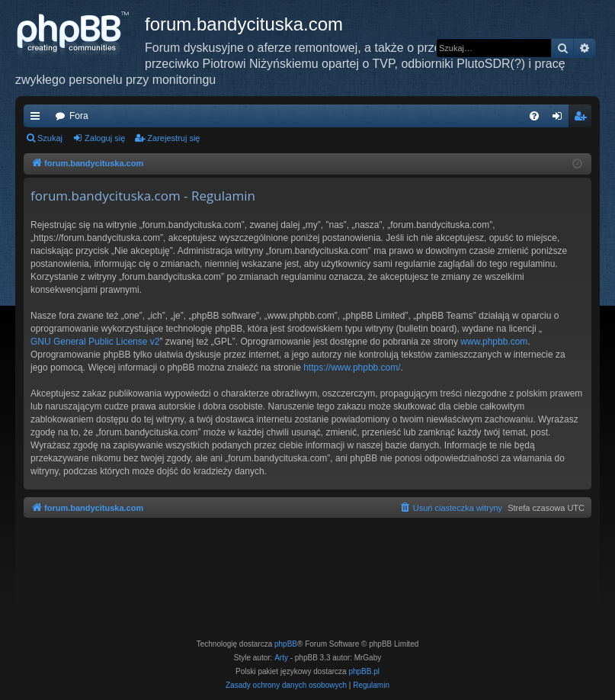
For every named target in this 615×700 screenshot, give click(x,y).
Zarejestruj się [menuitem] (583, 119)
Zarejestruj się (173, 138)
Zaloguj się (105, 138)
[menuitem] (534, 116)
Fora (79, 116)
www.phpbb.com (494, 342)
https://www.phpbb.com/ (352, 368)
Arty (281, 658)
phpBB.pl (364, 671)
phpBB (286, 644)
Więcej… (38, 119)
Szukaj (50, 138)
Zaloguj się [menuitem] (561, 119)
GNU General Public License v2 (95, 342)
